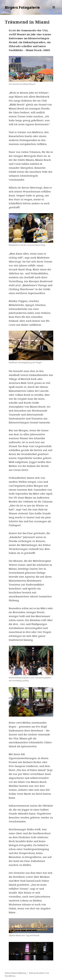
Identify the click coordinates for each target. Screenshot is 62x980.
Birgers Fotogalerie (22, 7)
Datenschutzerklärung (16, 973)
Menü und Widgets (54, 11)
